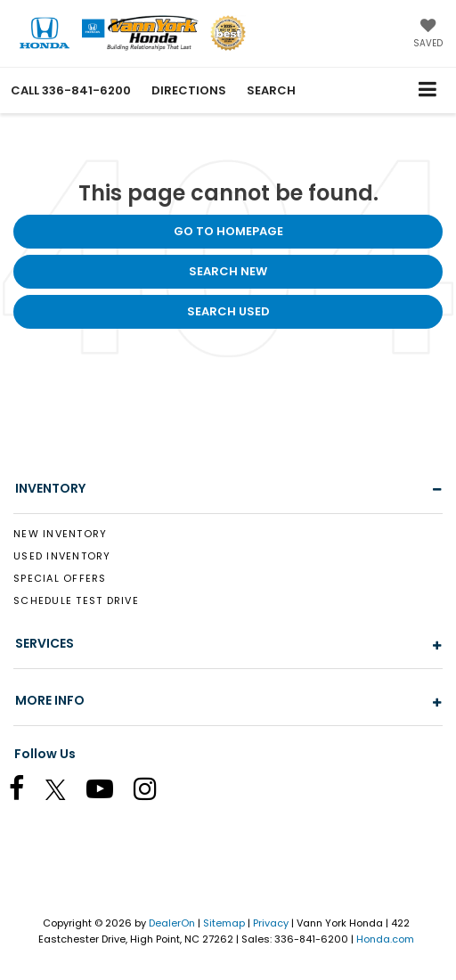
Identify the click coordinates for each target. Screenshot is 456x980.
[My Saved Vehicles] (428, 35)
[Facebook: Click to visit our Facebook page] (26, 792)
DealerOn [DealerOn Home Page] (172, 923)
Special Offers (60, 578)
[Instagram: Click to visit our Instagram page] (154, 792)
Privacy (271, 923)
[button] (71, 90)
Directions (189, 90)
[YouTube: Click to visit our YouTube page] (109, 792)
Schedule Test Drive (76, 600)
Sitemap (224, 923)
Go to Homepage (228, 231)
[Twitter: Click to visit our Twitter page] (65, 792)
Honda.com (385, 939)
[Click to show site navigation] (428, 90)
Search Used (228, 311)
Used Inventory (62, 556)
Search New (228, 271)
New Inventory (60, 534)
